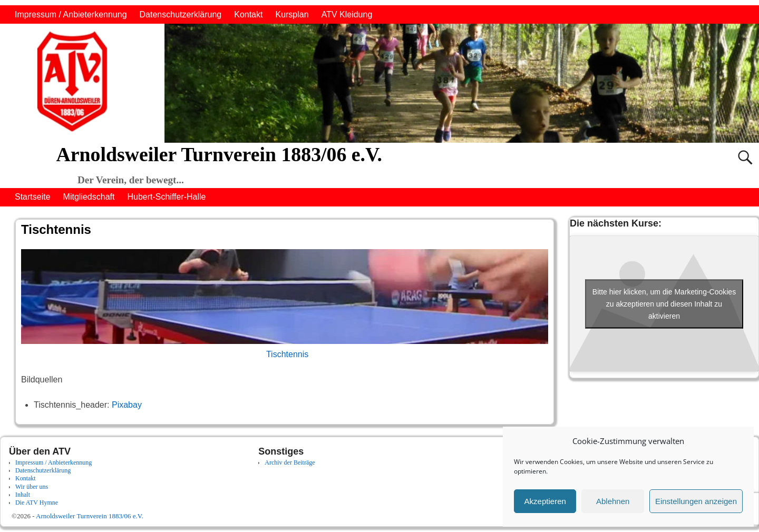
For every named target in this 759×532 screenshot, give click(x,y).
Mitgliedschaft (89, 197)
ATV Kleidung (347, 14)
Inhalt (23, 495)
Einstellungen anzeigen (696, 501)
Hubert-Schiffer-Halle (166, 197)
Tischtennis (287, 354)
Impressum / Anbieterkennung (71, 14)
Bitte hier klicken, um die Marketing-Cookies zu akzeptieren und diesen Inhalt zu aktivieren (664, 303)
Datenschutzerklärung (181, 14)
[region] (379, 83)
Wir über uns (32, 487)
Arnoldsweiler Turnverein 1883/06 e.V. (219, 154)
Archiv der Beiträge (290, 462)
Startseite (33, 197)
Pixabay (127, 405)
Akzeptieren (545, 501)
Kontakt (248, 14)
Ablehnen (613, 501)
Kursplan (292, 14)
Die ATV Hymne (37, 503)
